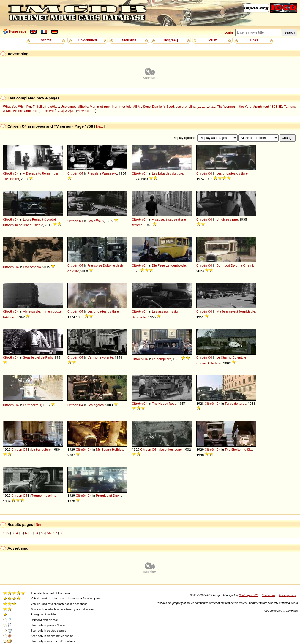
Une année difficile (74, 107)
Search (46, 40)
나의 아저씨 (66, 111)
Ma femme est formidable (236, 311)
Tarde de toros (236, 404)
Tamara (290, 107)
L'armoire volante (100, 357)
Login (228, 32)
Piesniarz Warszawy (102, 173)
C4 (17, 173)
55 (43, 533)
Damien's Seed (163, 107)
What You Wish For (17, 107)
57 (55, 533)
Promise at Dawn (109, 496)
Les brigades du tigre (168, 173)
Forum (213, 40)
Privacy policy (287, 595)
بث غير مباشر (206, 107)
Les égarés (96, 405)
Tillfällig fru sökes (46, 107)
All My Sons (142, 107)
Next (99, 126)
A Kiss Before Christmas (21, 111)
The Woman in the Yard (234, 107)
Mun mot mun (100, 107)
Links (254, 40)
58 (62, 533)
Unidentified (88, 40)
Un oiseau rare (227, 219)
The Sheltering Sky (239, 450)
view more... (86, 111)
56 (49, 533)
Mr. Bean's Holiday (109, 450)
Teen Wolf (48, 111)
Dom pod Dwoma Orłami (235, 265)
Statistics (129, 40)
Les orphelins (185, 107)
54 (36, 533)
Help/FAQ (171, 40)
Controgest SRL (248, 595)
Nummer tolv (122, 107)
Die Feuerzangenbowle (169, 265)
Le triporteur (32, 405)
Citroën (8, 173)
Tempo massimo (44, 496)
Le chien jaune (171, 450)
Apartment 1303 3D (268, 107)
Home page (18, 31)
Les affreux (96, 221)
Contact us (268, 595)
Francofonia (32, 267)
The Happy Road (164, 404)
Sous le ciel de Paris (38, 357)
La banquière (162, 359)
